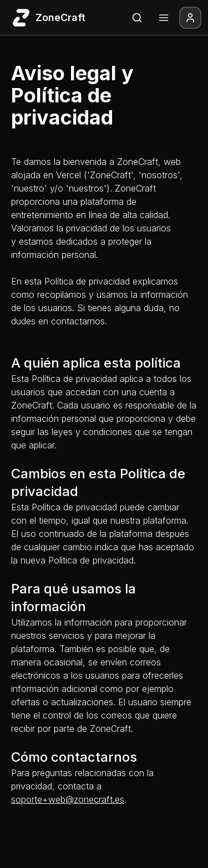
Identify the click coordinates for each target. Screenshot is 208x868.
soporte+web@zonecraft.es (68, 799)
